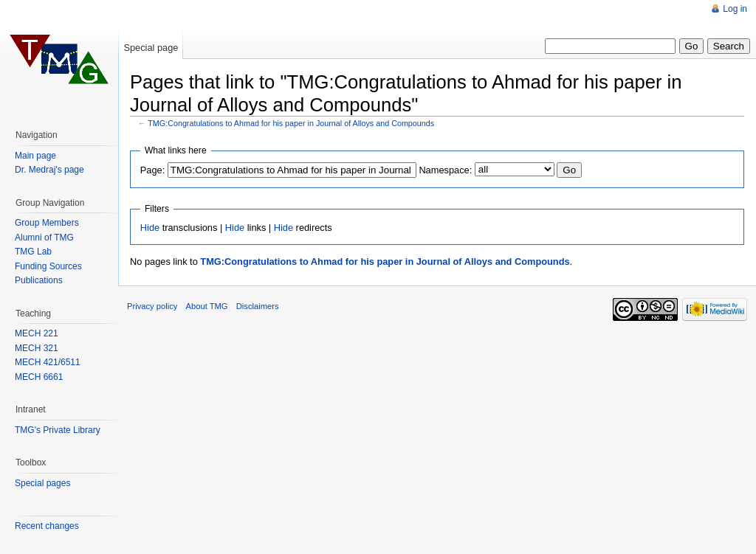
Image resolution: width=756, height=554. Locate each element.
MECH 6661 (39, 377)
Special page (151, 48)
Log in (735, 9)
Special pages (42, 483)
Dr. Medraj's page (49, 170)
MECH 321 (37, 348)
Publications (39, 280)
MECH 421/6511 (48, 362)
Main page (35, 156)
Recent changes (47, 526)
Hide (150, 228)
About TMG (207, 306)
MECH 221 (37, 333)
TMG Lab (33, 252)
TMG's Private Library (58, 430)
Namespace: (445, 170)
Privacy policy (152, 306)
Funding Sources (48, 266)
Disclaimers (258, 306)
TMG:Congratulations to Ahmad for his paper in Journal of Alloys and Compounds (291, 123)
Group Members (47, 223)
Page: (152, 170)
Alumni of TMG (44, 238)
